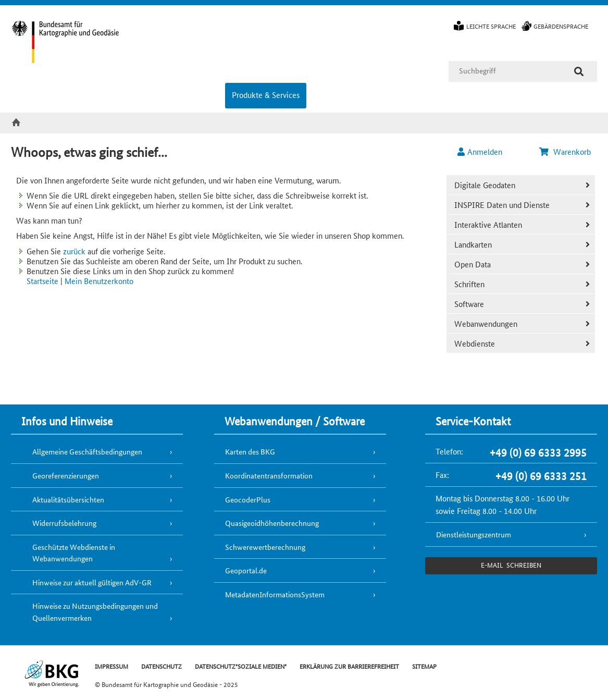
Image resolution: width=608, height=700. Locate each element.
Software (469, 304)
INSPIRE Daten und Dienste (502, 205)
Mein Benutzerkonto (99, 281)
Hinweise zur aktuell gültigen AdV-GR (92, 582)
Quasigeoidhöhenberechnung (272, 523)
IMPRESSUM (111, 666)
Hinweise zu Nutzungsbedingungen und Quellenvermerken (95, 612)
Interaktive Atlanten (488, 224)
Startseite (42, 281)
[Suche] (579, 71)
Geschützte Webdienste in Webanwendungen (74, 553)
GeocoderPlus (248, 499)
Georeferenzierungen (66, 475)
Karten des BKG (250, 451)
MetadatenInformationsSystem (275, 594)
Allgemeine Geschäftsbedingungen (87, 451)
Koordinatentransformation (269, 475)
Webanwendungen (486, 323)
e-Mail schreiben (511, 565)
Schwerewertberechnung (265, 547)
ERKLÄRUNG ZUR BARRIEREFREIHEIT (349, 666)
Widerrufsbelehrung (64, 523)
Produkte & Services (266, 95)
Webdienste (475, 343)
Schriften (469, 284)
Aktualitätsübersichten (68, 499)
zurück (74, 251)
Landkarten (473, 244)
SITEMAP (424, 666)
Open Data (473, 264)
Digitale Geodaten (485, 185)
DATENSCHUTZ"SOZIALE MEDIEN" (241, 666)
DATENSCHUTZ (162, 666)
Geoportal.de (246, 570)
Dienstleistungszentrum (474, 534)
